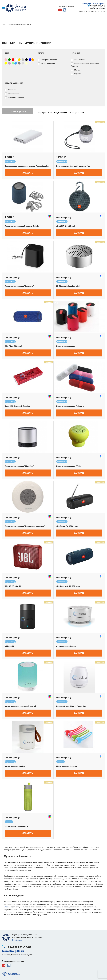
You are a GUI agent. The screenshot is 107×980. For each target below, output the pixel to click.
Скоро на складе (48, 63)
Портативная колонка (66, 346)
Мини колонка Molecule (67, 766)
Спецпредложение (16, 97)
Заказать (28, 173)
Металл (77, 70)
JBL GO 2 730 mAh (13, 586)
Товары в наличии (49, 60)
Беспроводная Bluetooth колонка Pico (73, 166)
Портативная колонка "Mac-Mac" (19, 466)
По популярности (76, 113)
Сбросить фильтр (18, 111)
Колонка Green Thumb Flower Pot (71, 706)
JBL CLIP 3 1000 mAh (66, 226)
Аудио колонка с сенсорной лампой (21, 706)
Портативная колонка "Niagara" (70, 406)
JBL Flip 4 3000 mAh (14, 346)
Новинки (12, 90)
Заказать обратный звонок (92, 12)
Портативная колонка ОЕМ (16, 826)
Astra (7, 907)
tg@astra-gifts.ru (98, 8)
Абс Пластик (80, 60)
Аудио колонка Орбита (66, 646)
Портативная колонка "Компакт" (19, 286)
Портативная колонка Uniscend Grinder (22, 226)
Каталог (5, 24)
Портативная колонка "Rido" (69, 466)
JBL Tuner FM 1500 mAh (67, 526)
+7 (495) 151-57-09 (98, 5)
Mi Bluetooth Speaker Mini (68, 286)
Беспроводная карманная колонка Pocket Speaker (27, 166)
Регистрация (87, 3)
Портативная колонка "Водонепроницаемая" (25, 526)
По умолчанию (61, 113)
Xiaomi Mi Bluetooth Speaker (17, 406)
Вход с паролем (99, 3)
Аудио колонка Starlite (15, 766)
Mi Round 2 (9, 646)
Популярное (13, 93)
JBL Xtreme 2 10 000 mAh (68, 586)
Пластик (78, 74)
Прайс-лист (17, 940)
